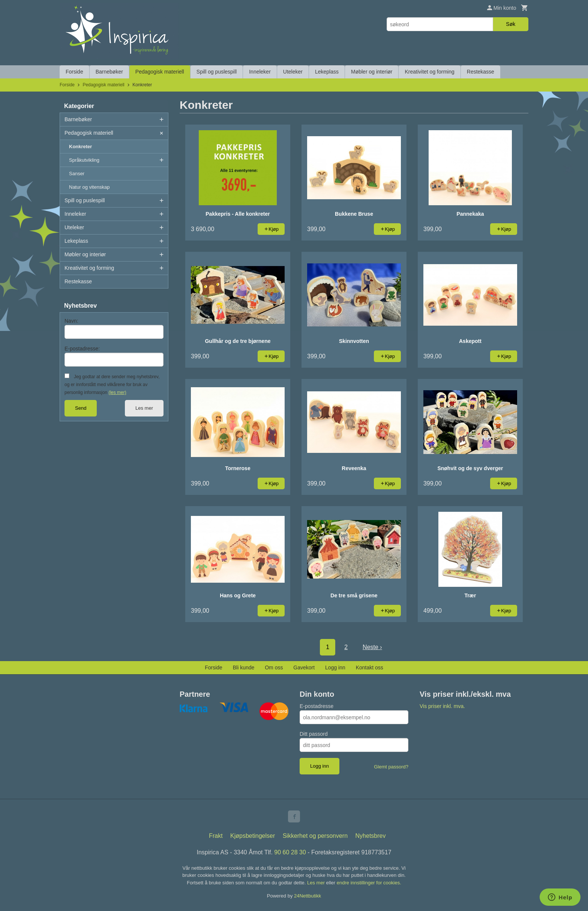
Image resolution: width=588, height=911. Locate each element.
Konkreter (80, 147)
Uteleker (293, 72)
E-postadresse (316, 706)
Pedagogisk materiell (160, 72)
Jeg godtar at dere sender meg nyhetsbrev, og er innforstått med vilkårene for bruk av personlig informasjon (112, 385)
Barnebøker (109, 72)
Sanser (77, 174)
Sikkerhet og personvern (315, 836)
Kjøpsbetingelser (253, 836)
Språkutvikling (84, 160)
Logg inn (335, 667)
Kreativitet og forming (429, 72)
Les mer (144, 408)
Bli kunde (244, 667)
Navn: (71, 321)
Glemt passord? (391, 767)
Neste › (372, 647)
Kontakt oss (370, 667)
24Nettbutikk (307, 896)
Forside (74, 72)
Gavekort (304, 667)
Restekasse (481, 72)
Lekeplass (327, 72)
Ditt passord (314, 734)
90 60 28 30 (290, 852)
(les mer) (117, 392)
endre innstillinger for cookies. (369, 883)
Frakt (216, 836)
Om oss (274, 667)
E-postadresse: (82, 349)
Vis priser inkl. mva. (442, 706)
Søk (511, 24)
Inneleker (260, 72)
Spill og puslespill (217, 72)
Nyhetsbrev (371, 836)
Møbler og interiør (372, 72)
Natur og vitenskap (89, 187)
